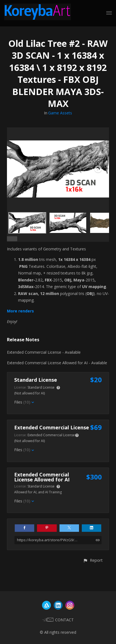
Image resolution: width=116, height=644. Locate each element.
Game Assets (60, 113)
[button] (93, 560)
